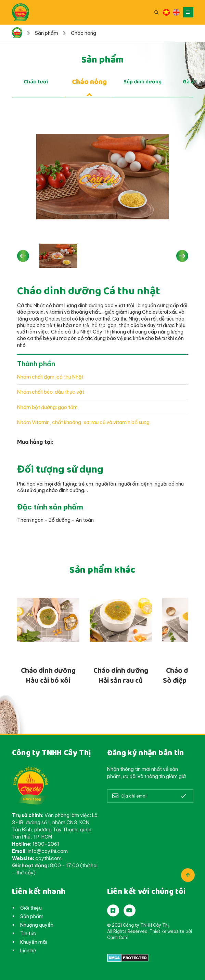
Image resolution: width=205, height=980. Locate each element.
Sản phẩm (32, 916)
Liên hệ (28, 951)
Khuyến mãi (34, 942)
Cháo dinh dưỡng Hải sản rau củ (121, 676)
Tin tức (28, 934)
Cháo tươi (36, 82)
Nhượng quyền (37, 925)
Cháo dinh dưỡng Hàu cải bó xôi (48, 676)
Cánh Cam (118, 937)
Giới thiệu (31, 908)
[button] (23, 256)
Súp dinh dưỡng (143, 82)
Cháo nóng (89, 82)
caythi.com (48, 858)
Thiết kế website (167, 931)
